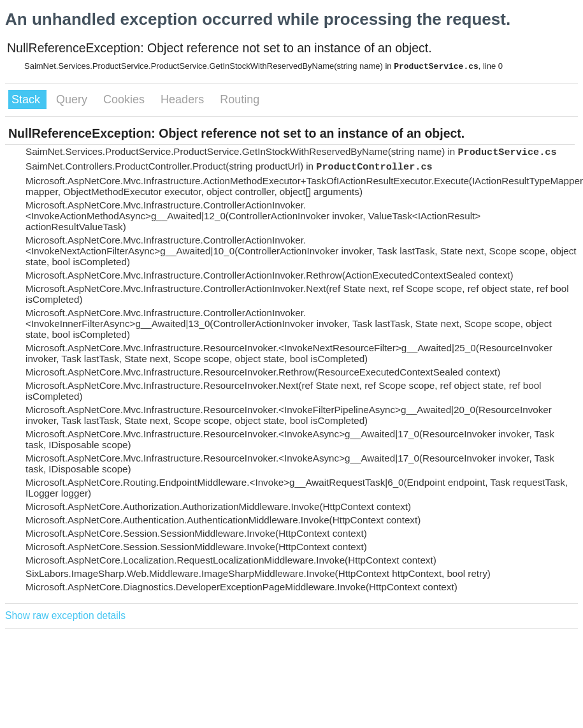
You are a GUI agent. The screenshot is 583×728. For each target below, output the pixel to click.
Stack (27, 99)
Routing (240, 99)
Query (73, 99)
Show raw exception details (65, 615)
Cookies (126, 99)
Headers (184, 99)
